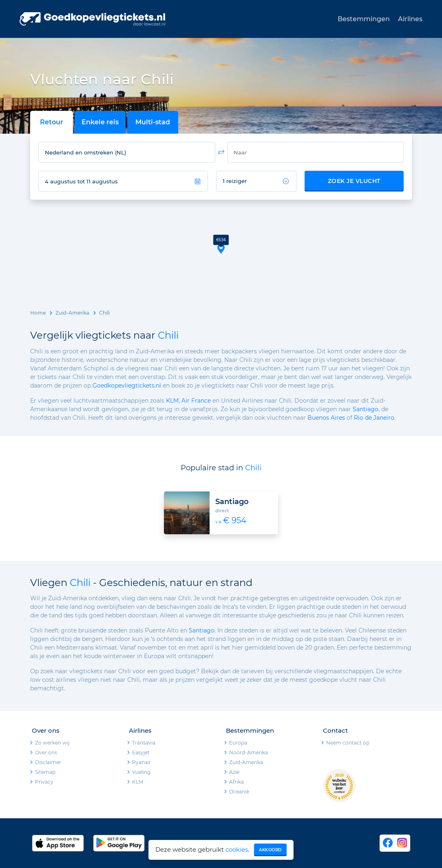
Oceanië (239, 792)
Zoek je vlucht (354, 181)
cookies (237, 849)
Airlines (410, 19)
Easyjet (141, 752)
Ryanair (141, 762)
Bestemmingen (364, 19)
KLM (172, 401)
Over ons (46, 752)
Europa (238, 743)
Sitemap (45, 772)
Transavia (144, 743)
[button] (221, 244)
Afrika (236, 782)
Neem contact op (348, 743)
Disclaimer (48, 762)
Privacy (44, 782)
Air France (196, 401)
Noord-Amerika (249, 752)
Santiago (366, 409)
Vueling (141, 772)
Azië (234, 772)
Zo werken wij (52, 743)
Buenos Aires (326, 418)
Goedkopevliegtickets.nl (127, 386)
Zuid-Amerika (72, 313)
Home (38, 313)
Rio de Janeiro (374, 418)
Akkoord (270, 850)
